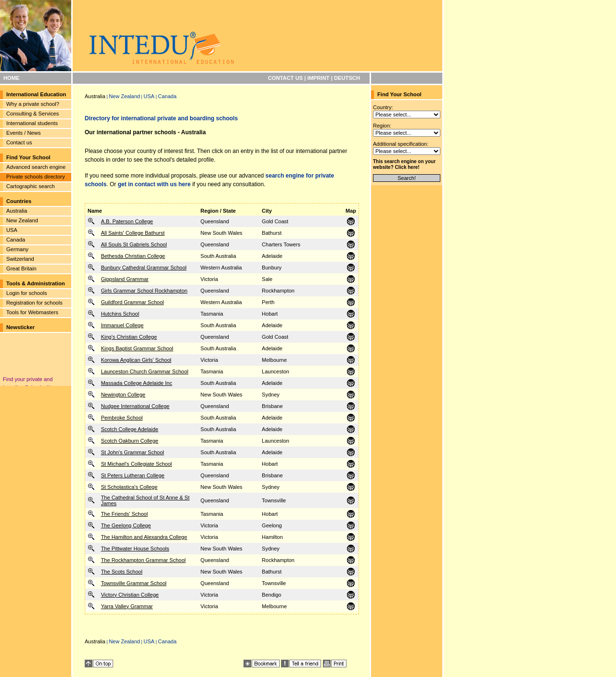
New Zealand (22, 220)
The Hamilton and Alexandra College (144, 537)
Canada (16, 240)
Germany (17, 249)
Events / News (24, 133)
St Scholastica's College (129, 487)
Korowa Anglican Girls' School (136, 360)
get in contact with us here (154, 184)
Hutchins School (120, 314)
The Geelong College (126, 525)
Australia (17, 211)
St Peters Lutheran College (133, 475)
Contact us (19, 142)
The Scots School (122, 572)
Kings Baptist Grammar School (137, 348)
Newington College (123, 395)
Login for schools (27, 293)
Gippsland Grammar (125, 279)
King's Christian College (129, 337)
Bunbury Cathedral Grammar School (144, 268)
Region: (382, 126)
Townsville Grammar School (134, 583)
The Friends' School (124, 514)
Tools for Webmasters (32, 312)
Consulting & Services (32, 114)
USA (12, 230)
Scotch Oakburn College (130, 441)
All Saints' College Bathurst (133, 233)
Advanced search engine (36, 167)
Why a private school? (33, 104)
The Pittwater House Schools (135, 549)
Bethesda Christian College (133, 256)
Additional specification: (401, 144)
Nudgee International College (135, 406)
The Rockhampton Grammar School (143, 560)
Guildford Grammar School (133, 302)
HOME (12, 78)
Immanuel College (122, 325)
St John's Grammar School (133, 452)
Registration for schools (34, 303)
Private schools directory (36, 177)
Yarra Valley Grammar (127, 606)
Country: (383, 107)
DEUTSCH (347, 78)
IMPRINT (319, 78)
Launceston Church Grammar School (145, 371)
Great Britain (21, 268)
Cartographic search (31, 186)
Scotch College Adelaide (130, 429)
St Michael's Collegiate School (137, 464)
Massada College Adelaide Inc (137, 383)
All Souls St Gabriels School (134, 244)
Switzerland (20, 259)
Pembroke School (122, 418)
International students (32, 123)
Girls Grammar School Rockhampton (144, 291)
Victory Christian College (130, 595)
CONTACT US (286, 78)
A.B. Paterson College (127, 221)
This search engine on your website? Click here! (404, 164)
